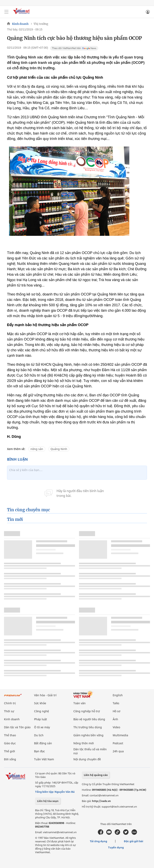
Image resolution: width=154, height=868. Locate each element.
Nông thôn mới (84, 743)
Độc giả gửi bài (134, 841)
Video (116, 727)
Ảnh (115, 719)
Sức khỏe (40, 703)
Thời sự (9, 711)
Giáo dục (10, 743)
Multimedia (120, 735)
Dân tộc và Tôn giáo (17, 727)
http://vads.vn (101, 801)
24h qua (118, 751)
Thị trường (41, 24)
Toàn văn (80, 703)
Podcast (118, 743)
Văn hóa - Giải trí (45, 695)
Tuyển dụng (116, 847)
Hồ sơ (117, 711)
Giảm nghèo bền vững (88, 735)
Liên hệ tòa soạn (48, 801)
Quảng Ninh (59, 449)
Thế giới (10, 751)
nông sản (37, 449)
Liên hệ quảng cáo (96, 775)
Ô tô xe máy (42, 727)
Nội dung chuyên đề (87, 759)
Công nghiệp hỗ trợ (87, 711)
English (118, 695)
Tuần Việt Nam (44, 759)
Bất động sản (43, 743)
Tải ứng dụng (98, 841)
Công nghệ (42, 711)
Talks (116, 703)
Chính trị (10, 703)
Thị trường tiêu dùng (88, 727)
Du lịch (39, 735)
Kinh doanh (20, 24)
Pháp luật (41, 719)
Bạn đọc (40, 751)
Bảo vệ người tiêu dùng (89, 719)
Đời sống (10, 759)
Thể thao (10, 735)
